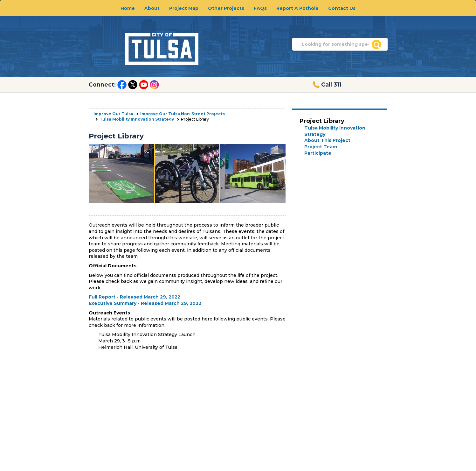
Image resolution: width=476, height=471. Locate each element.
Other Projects (226, 8)
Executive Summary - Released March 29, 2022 (145, 303)
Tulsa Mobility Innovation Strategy (137, 119)
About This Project (327, 140)
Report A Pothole (297, 8)
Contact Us (342, 8)
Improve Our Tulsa (113, 114)
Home (128, 8)
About (152, 8)
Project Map (184, 8)
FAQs (260, 8)
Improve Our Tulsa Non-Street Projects (183, 114)
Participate (318, 153)
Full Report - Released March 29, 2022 (135, 297)
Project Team (321, 147)
